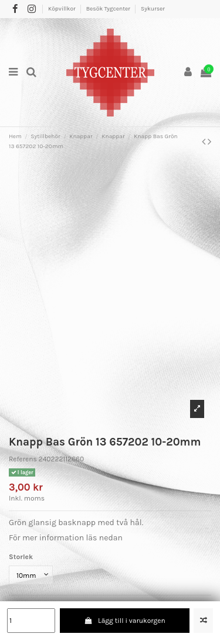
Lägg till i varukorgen (125, 621)
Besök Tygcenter (109, 9)
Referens (23, 459)
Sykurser (153, 9)
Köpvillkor (62, 9)
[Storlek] (31, 575)
